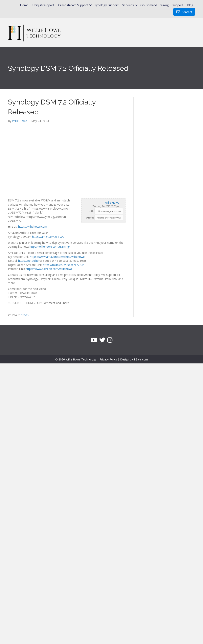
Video (25, 315)
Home (24, 5)
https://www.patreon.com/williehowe (49, 269)
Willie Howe (112, 203)
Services (128, 5)
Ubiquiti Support (43, 5)
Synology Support (107, 5)
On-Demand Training (155, 5)
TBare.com (141, 359)
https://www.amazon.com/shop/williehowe (57, 257)
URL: (91, 211)
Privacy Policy (108, 359)
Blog (190, 5)
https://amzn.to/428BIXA (48, 237)
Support (178, 5)
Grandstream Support (73, 5)
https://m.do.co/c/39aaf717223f (63, 265)
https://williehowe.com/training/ (50, 247)
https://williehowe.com (33, 227)
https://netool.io (28, 261)
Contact (184, 12)
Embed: (90, 218)
